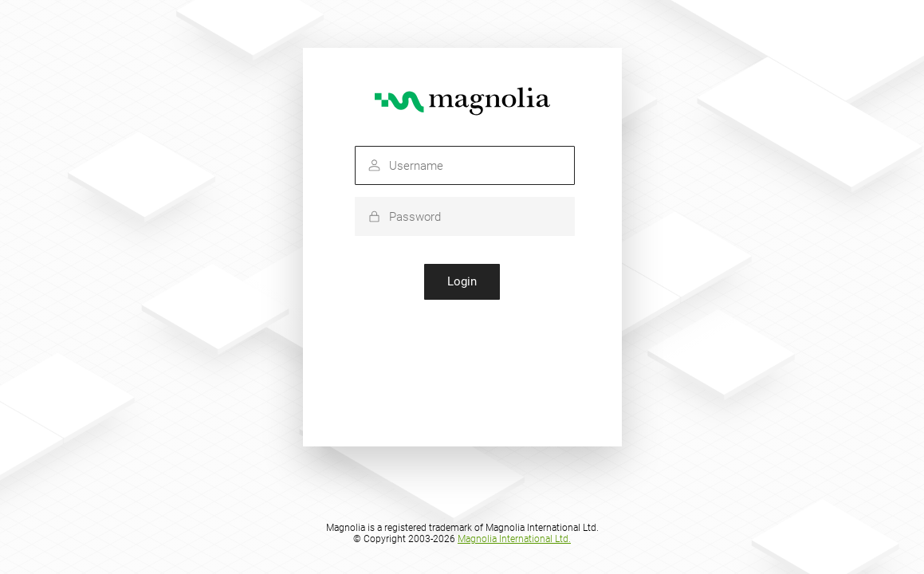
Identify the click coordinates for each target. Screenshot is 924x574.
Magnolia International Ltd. (514, 539)
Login (462, 281)
